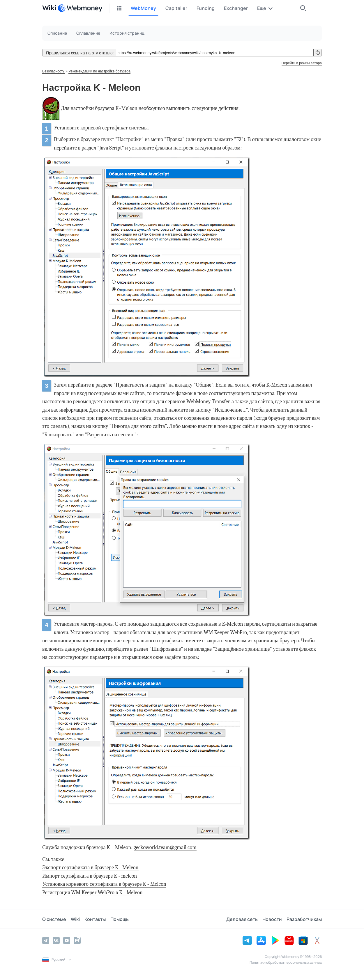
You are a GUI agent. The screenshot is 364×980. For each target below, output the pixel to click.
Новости (272, 919)
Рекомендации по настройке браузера (99, 71)
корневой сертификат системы (114, 128)
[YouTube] (67, 940)
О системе (54, 919)
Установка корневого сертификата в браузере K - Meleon (104, 884)
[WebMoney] (80, 8)
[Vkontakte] (56, 940)
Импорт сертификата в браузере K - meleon (90, 876)
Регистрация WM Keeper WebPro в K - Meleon (92, 893)
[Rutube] (77, 940)
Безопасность (53, 71)
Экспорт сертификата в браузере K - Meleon (90, 868)
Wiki (75, 919)
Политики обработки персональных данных (286, 962)
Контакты (95, 919)
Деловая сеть (242, 919)
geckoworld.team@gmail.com (165, 848)
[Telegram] (46, 940)
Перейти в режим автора (302, 63)
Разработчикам (304, 919)
